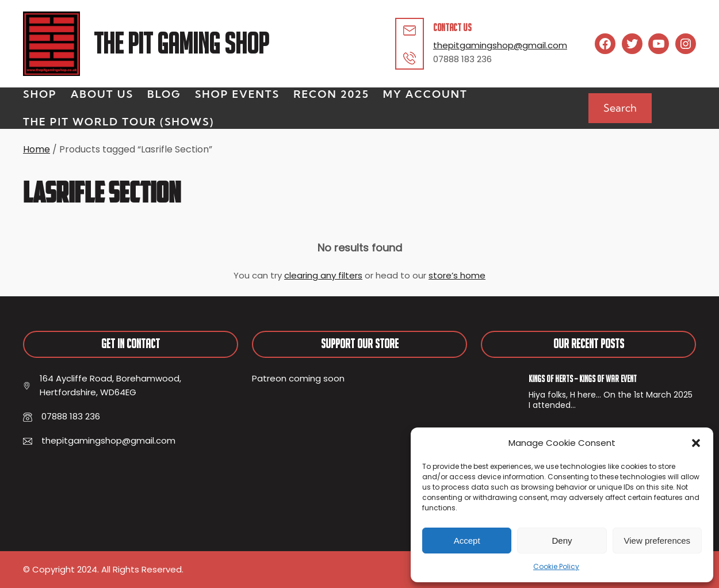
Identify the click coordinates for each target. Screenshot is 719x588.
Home (37, 149)
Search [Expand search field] (620, 108)
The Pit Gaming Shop (181, 43)
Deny (562, 541)
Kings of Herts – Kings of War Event (583, 379)
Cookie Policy (556, 566)
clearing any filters (323, 275)
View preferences (657, 541)
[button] (696, 443)
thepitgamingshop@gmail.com (500, 45)
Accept (467, 541)
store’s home (457, 275)
